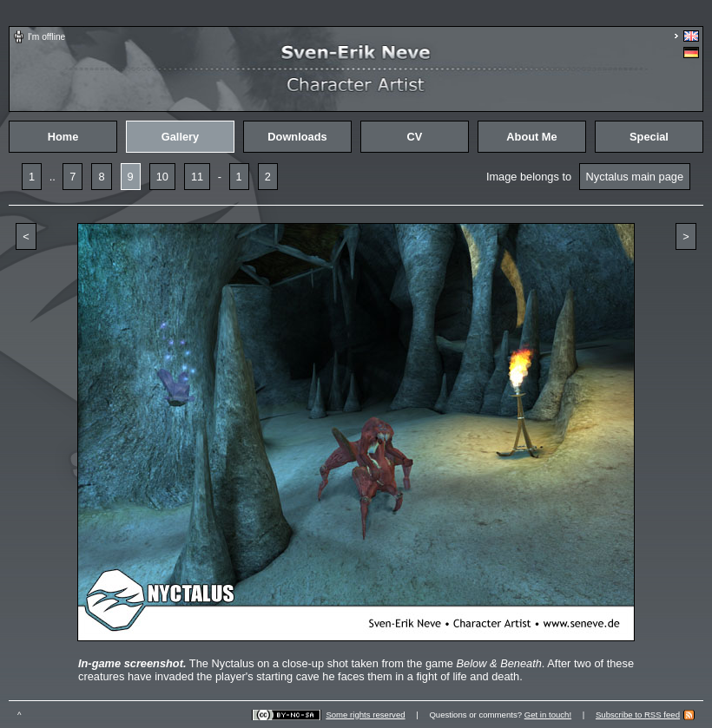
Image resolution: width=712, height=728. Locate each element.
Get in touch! (548, 715)
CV (415, 137)
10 (162, 177)
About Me (531, 137)
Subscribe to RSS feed (638, 715)
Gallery (180, 137)
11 (197, 177)
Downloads (297, 137)
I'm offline (46, 37)
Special (649, 137)
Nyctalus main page (635, 177)
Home (63, 137)
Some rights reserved (365, 715)
